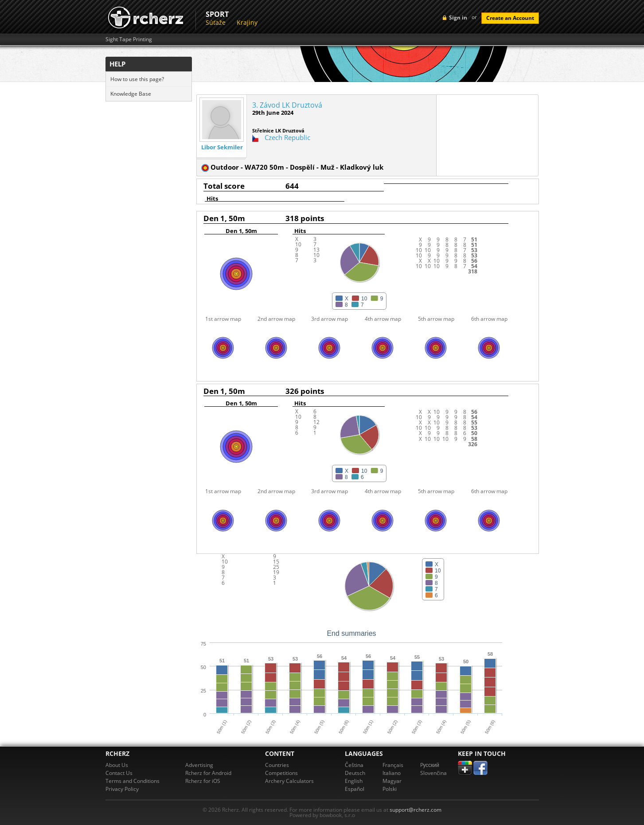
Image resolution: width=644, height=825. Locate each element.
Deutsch (355, 773)
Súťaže (216, 22)
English (354, 781)
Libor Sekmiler (222, 147)
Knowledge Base (131, 94)
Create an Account (510, 18)
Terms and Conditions (133, 781)
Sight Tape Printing (129, 39)
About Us (117, 765)
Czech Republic (287, 137)
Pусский (430, 765)
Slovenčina (433, 773)
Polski (390, 789)
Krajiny (247, 22)
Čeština (354, 765)
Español (355, 789)
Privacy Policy (122, 789)
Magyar (392, 781)
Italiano (392, 773)
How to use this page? (137, 79)
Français (393, 765)
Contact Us (119, 773)
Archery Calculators (289, 781)
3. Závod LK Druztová (287, 105)
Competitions (281, 773)
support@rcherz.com (416, 810)
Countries (277, 765)
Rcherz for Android (208, 773)
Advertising (199, 765)
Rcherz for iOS (203, 781)
